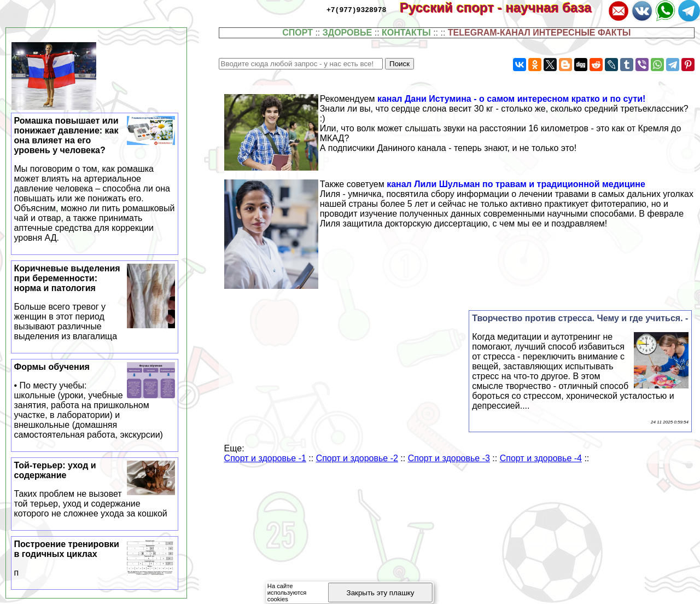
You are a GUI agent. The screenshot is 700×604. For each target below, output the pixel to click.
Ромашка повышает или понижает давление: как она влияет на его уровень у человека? (95, 179)
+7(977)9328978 (356, 9)
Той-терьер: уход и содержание (95, 490)
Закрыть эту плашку (381, 593)
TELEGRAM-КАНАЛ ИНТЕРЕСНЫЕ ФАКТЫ (539, 33)
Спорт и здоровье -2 (357, 458)
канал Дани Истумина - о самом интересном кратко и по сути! (512, 99)
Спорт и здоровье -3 (449, 458)
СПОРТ (297, 33)
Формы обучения (95, 401)
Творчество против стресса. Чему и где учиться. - (580, 318)
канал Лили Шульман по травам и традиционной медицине (516, 184)
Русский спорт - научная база (503, 7)
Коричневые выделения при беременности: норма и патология (95, 303)
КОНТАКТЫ (406, 33)
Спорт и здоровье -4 (541, 458)
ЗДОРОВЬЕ (348, 33)
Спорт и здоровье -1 (265, 458)
